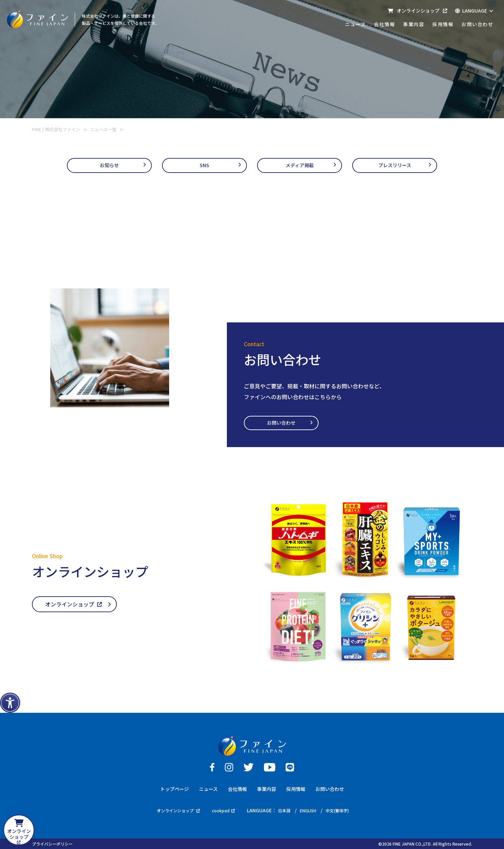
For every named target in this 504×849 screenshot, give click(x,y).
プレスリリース (395, 166)
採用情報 (443, 24)
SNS (204, 166)
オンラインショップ (417, 11)
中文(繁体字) (345, 810)
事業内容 (414, 24)
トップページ (175, 788)
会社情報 (384, 24)
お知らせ (109, 166)
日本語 (285, 810)
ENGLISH (312, 810)
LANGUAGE (474, 11)
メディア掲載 (300, 166)
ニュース (355, 24)
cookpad (222, 810)
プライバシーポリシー (52, 844)
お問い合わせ (477, 24)
